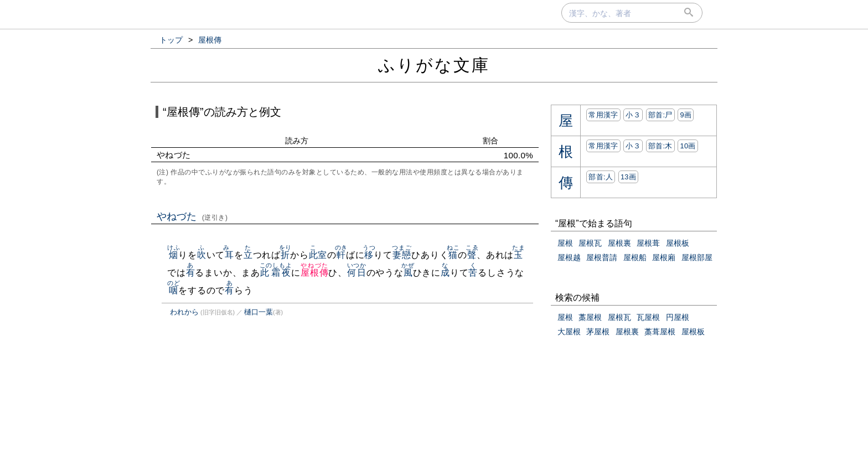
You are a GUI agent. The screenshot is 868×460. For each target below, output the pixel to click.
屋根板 (678, 243)
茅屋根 (598, 332)
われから (184, 312)
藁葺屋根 (660, 332)
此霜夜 (276, 273)
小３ (633, 115)
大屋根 (569, 332)
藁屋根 (590, 317)
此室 (318, 255)
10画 (688, 146)
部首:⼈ (601, 177)
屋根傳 (314, 273)
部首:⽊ (660, 146)
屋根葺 (648, 243)
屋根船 (635, 257)
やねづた (192, 216)
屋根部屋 (697, 257)
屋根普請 (602, 257)
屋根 (565, 243)
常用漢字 (603, 115)
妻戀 (402, 255)
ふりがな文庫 (434, 65)
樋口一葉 (259, 312)
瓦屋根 (648, 317)
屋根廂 (664, 257)
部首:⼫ (660, 115)
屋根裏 (619, 243)
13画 (628, 177)
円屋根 (678, 317)
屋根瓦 (590, 243)
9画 (686, 115)
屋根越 (569, 257)
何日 (357, 273)
